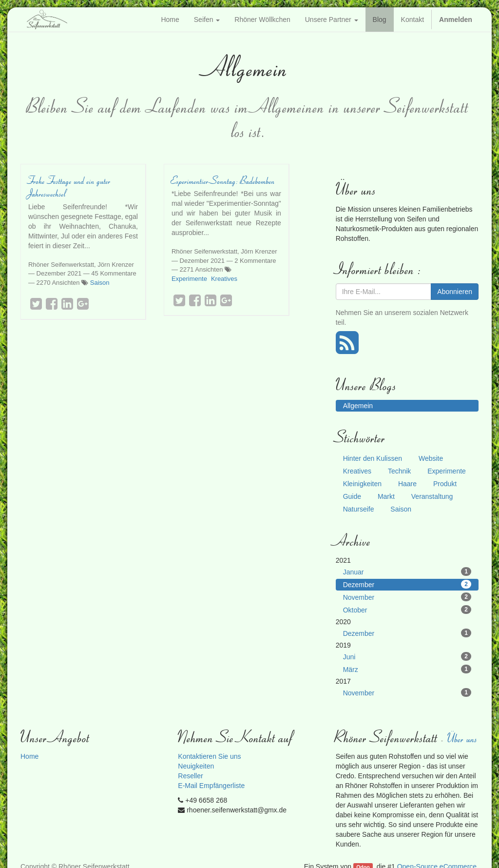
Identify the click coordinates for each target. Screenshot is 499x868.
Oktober (407, 610)
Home (29, 756)
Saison (100, 283)
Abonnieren (455, 292)
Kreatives (224, 279)
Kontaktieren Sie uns (209, 756)
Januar (407, 572)
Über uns (463, 738)
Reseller (190, 776)
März (407, 669)
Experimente (189, 279)
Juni (407, 656)
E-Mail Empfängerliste (211, 786)
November (407, 597)
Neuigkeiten (196, 766)
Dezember (407, 584)
